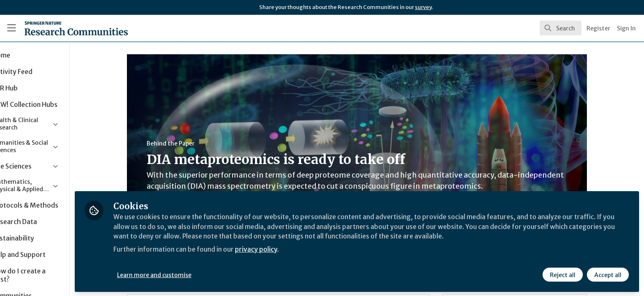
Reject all (563, 274)
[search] (561, 28)
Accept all (608, 274)
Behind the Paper (188, 143)
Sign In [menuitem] (626, 28)
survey (423, 7)
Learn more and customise (190, 274)
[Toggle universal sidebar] (11, 28)
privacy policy (293, 248)
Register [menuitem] (598, 28)
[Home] (66, 28)
